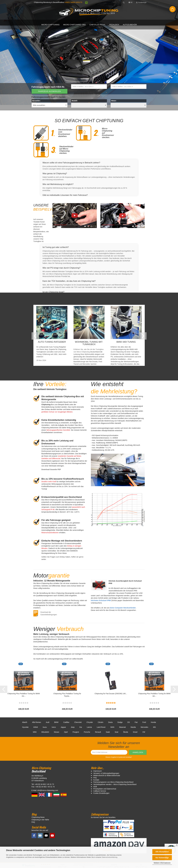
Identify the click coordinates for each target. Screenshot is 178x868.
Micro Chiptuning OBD (75, 25)
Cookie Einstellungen (101, 793)
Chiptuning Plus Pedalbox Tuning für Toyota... (67, 695)
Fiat (136, 722)
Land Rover (101, 727)
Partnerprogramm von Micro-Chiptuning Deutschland (113, 782)
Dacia (110, 722)
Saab (108, 732)
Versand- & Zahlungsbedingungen (106, 773)
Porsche (87, 732)
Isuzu (45, 727)
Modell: (75, 101)
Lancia (89, 727)
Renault (98, 732)
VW (144, 732)
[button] (85, 3)
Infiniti (36, 727)
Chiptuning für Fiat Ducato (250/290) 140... (111, 694)
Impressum (98, 771)
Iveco (54, 727)
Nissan (57, 732)
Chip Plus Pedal (98, 25)
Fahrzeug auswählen (49, 91)
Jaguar (63, 727)
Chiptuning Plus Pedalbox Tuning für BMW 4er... (154, 695)
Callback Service (100, 791)
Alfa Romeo (37, 722)
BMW (56, 722)
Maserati (122, 727)
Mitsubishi (45, 732)
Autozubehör (130, 25)
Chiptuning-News (38, 817)
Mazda (133, 727)
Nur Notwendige (162, 858)
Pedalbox (114, 25)
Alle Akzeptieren (162, 852)
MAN (112, 727)
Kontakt (96, 780)
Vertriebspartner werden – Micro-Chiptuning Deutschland (115, 784)
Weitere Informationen (162, 863)
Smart (135, 732)
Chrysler (90, 722)
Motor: (114, 101)
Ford (144, 722)
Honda (153, 722)
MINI (35, 732)
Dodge (120, 722)
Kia (81, 727)
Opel (66, 732)
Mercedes (144, 727)
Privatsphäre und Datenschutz (105, 789)
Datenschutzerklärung (109, 857)
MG (154, 727)
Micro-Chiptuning (50, 25)
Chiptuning (86, 352)
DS (129, 722)
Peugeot (76, 732)
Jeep (73, 727)
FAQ (95, 778)
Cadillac (66, 722)
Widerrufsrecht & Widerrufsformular (107, 775)
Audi (48, 722)
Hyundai (25, 727)
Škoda (126, 732)
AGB (95, 787)
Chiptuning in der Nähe (40, 820)
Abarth (25, 722)
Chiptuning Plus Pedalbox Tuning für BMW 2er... (24, 695)
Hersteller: (36, 101)
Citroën (100, 722)
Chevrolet (78, 722)
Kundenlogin (141, 2)
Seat (117, 732)
